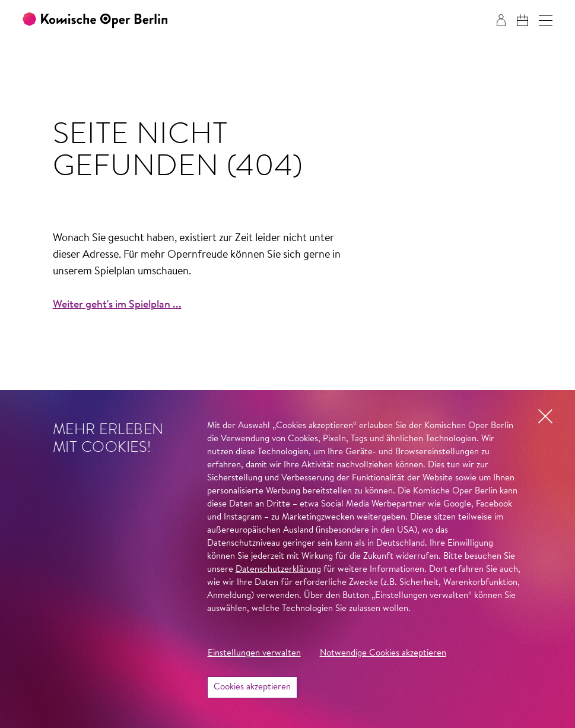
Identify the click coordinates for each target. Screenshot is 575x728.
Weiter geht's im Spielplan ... (117, 305)
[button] (546, 20)
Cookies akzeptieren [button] (252, 687)
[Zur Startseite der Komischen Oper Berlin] (95, 20)
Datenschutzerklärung (278, 570)
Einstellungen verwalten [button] (254, 653)
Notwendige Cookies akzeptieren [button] (383, 653)
